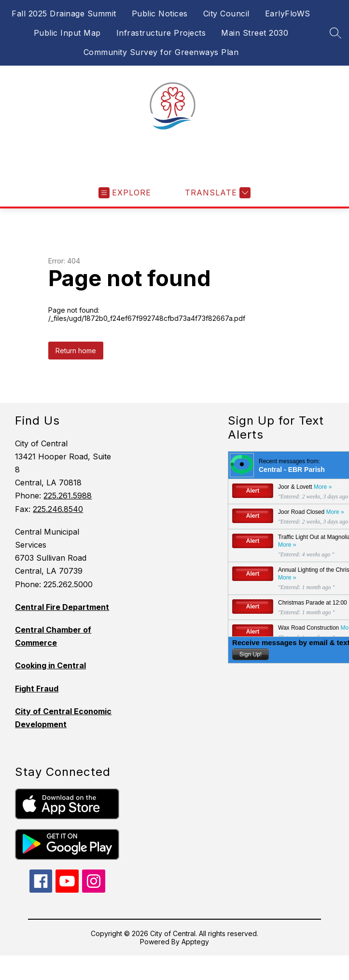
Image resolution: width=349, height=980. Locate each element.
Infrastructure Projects (161, 33)
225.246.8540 (58, 509)
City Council (226, 14)
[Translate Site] (216, 193)
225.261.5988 (68, 496)
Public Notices (160, 14)
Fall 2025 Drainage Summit (64, 14)
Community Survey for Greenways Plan (161, 52)
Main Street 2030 (255, 33)
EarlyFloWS (288, 14)
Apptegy (195, 942)
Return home (76, 351)
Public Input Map (67, 33)
